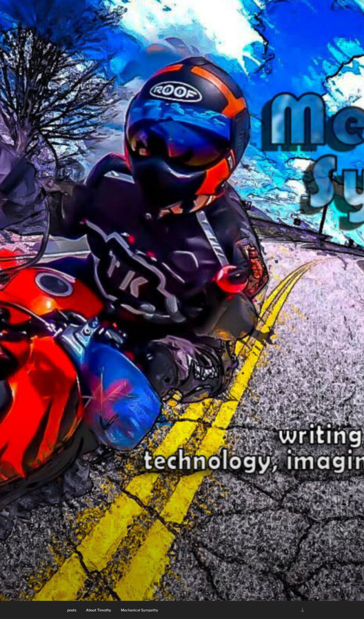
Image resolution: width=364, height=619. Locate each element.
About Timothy (99, 610)
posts (72, 610)
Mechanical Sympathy (140, 610)
